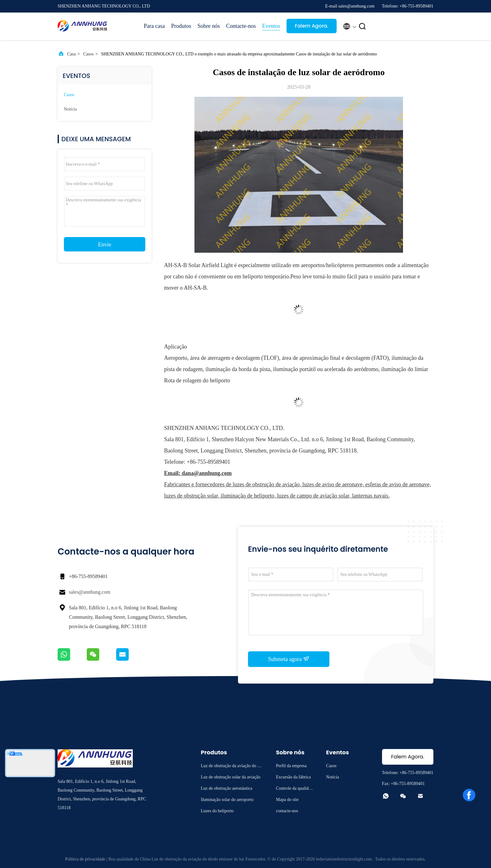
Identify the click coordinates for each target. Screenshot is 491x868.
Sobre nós (209, 26)
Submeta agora (289, 659)
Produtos (181, 26)
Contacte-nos (241, 26)
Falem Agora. (311, 26)
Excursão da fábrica (293, 777)
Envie (105, 245)
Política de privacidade (85, 859)
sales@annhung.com (90, 592)
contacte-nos (287, 811)
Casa (72, 54)
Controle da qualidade (294, 789)
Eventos (271, 26)
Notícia (70, 109)
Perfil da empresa (291, 766)
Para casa (154, 26)
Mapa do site (287, 800)
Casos (88, 54)
